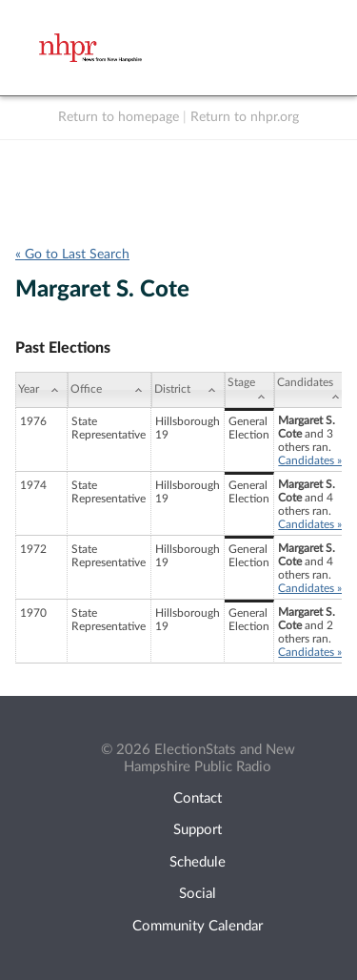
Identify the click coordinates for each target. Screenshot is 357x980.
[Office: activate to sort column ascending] (109, 390)
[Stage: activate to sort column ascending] (249, 390)
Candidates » (310, 460)
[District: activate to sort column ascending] (188, 390)
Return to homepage (119, 117)
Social (198, 894)
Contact (198, 798)
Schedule (198, 862)
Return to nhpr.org (245, 117)
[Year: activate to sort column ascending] (41, 390)
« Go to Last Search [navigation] (72, 255)
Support (198, 830)
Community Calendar (198, 926)
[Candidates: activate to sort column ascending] (311, 390)
